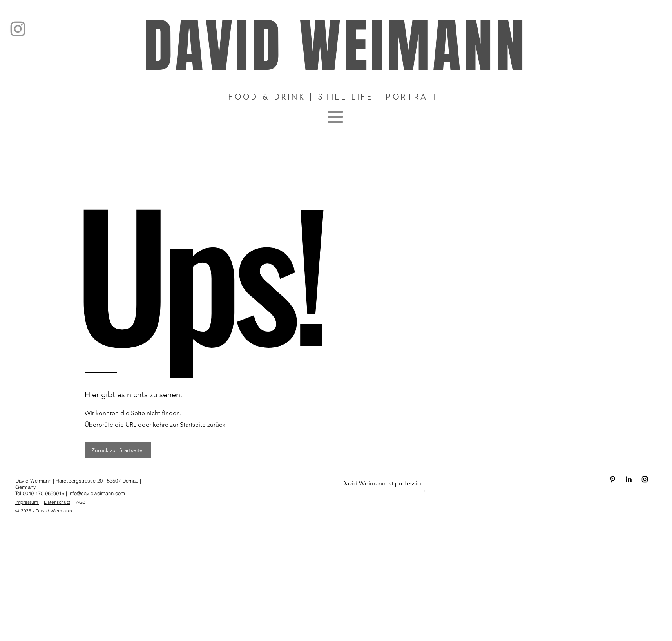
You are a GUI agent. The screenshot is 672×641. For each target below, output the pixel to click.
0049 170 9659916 (44, 493)
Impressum (27, 502)
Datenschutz (57, 502)
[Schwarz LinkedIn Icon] (629, 479)
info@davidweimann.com (97, 493)
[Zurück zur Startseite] (118, 450)
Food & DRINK (267, 97)
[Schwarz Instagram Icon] (645, 479)
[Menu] (335, 117)
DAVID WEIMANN (336, 46)
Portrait (412, 97)
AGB (81, 502)
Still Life (346, 97)
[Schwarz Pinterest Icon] (613, 479)
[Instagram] (18, 29)
